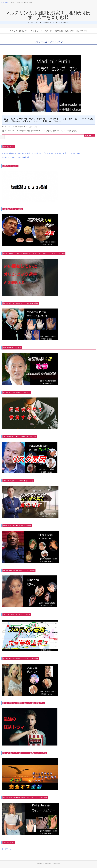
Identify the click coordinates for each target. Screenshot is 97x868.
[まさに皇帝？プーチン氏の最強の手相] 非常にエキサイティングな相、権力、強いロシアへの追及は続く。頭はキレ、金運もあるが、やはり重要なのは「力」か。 (48, 120)
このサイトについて (18, 31)
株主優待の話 (37, 153)
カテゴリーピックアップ (41, 31)
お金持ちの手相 (33, 127)
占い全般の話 (49, 153)
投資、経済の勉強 (24, 153)
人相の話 (58, 153)
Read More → (89, 135)
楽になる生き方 (24, 157)
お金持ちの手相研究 (9, 153)
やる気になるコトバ (9, 157)
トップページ (7, 849)
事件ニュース (82, 153)
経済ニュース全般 (69, 153)
